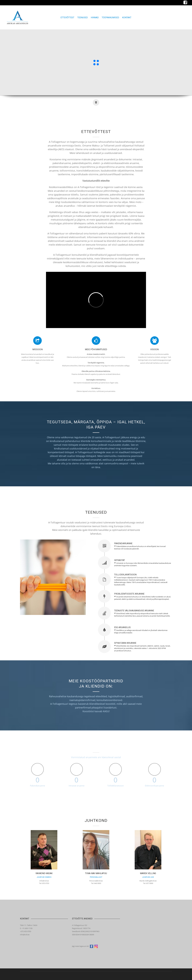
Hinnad (95, 18)
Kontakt (127, 18)
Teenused (83, 18)
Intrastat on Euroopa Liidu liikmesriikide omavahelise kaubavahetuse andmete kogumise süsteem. (143, 564)
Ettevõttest (67, 18)
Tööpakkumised (110, 18)
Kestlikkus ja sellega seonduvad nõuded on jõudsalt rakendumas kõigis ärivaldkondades (141, 631)
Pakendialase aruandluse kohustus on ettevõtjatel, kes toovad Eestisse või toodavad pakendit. (140, 547)
